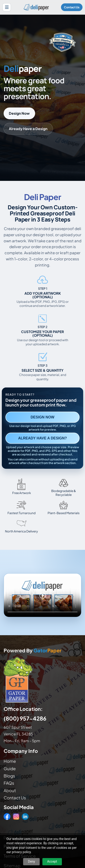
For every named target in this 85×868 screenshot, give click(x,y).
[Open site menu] (7, 7)
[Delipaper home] (36, 7)
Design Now (19, 113)
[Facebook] (7, 817)
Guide (10, 769)
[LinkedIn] (25, 817)
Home (10, 761)
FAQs (9, 783)
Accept (52, 861)
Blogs (9, 776)
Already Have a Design (28, 129)
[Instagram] (16, 817)
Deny (31, 861)
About (10, 790)
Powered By (33, 651)
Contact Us (72, 7)
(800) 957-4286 (25, 718)
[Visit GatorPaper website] (42, 680)
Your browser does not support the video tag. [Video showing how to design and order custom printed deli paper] (42, 595)
